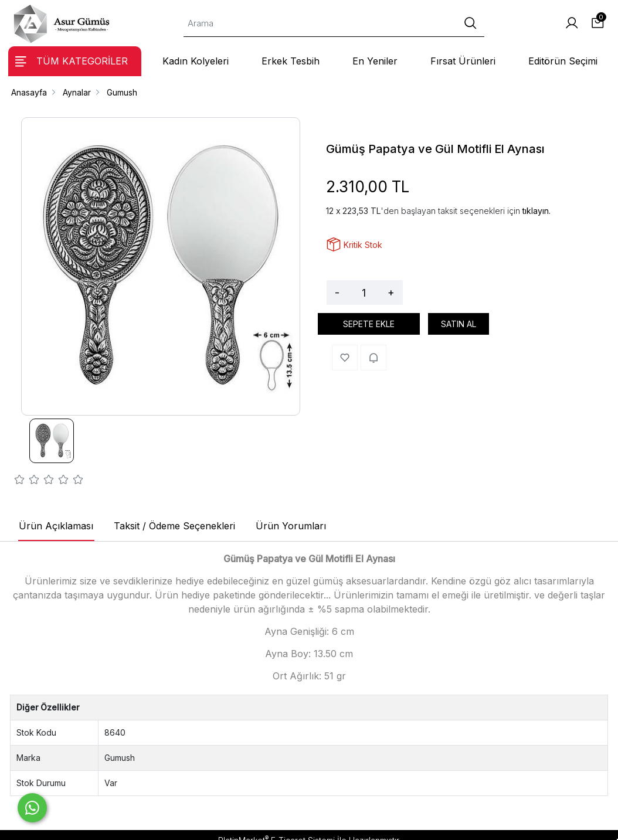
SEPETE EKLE (369, 324)
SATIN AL (459, 324)
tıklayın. (536, 211)
